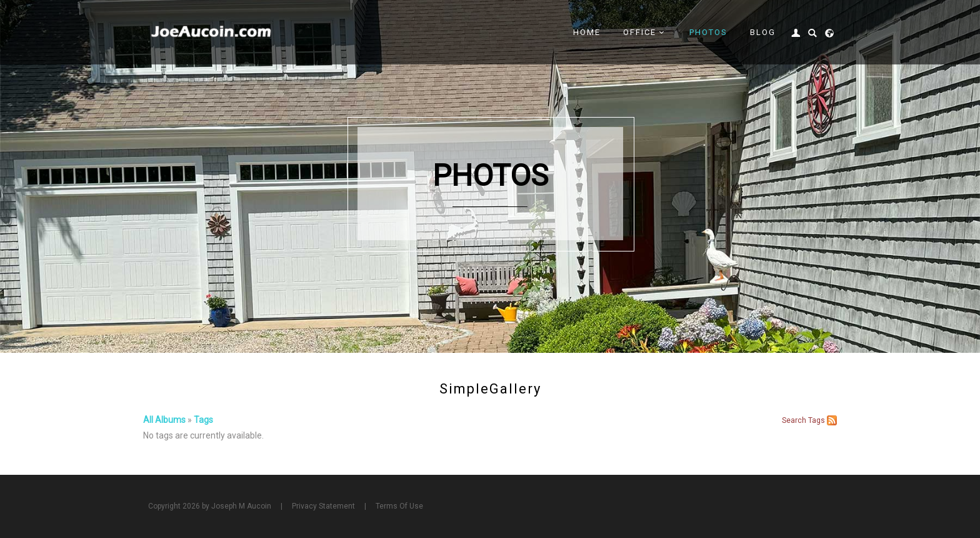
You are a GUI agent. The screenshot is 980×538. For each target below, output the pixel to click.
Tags (203, 420)
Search (794, 420)
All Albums (164, 420)
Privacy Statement (323, 506)
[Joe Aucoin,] (212, 32)
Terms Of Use (399, 506)
